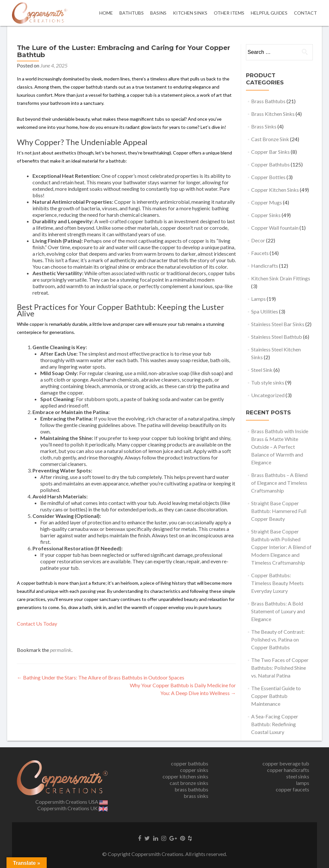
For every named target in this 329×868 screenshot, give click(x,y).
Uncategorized (268, 395)
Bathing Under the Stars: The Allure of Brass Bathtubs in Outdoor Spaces (101, 677)
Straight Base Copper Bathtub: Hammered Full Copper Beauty (279, 511)
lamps (303, 783)
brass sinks (196, 796)
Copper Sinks (266, 215)
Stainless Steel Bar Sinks (278, 324)
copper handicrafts (288, 770)
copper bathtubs (190, 763)
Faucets (260, 253)
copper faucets (292, 789)
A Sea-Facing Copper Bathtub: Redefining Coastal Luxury (275, 724)
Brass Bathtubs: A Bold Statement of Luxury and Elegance (278, 611)
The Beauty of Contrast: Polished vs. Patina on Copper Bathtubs (278, 639)
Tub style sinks (268, 382)
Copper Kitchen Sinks (275, 190)
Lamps (258, 299)
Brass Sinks (264, 126)
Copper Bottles (268, 177)
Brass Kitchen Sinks (273, 114)
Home (106, 13)
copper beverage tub (286, 763)
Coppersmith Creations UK (73, 808)
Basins (158, 13)
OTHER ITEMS (229, 13)
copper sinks (194, 770)
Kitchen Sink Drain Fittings (281, 278)
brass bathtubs (191, 789)
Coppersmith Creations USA (72, 802)
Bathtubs (132, 13)
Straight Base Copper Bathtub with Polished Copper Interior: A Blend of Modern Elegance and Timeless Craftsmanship (281, 547)
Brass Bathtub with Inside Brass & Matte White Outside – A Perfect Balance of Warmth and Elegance (280, 447)
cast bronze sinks (189, 783)
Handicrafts (265, 266)
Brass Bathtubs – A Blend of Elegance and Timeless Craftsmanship (279, 483)
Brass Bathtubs (268, 101)
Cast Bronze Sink (270, 139)
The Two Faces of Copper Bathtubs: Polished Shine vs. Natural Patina (280, 668)
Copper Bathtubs (270, 164)
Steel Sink (262, 370)
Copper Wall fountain (275, 228)
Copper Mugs (267, 202)
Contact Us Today (37, 623)
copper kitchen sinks (185, 776)
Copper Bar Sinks (270, 152)
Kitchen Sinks (190, 13)
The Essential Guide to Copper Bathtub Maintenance (276, 696)
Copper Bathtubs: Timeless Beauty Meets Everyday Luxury (277, 583)
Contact (305, 13)
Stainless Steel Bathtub (277, 337)
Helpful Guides (269, 13)
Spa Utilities (265, 311)
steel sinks (298, 776)
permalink (61, 650)
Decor (258, 240)
